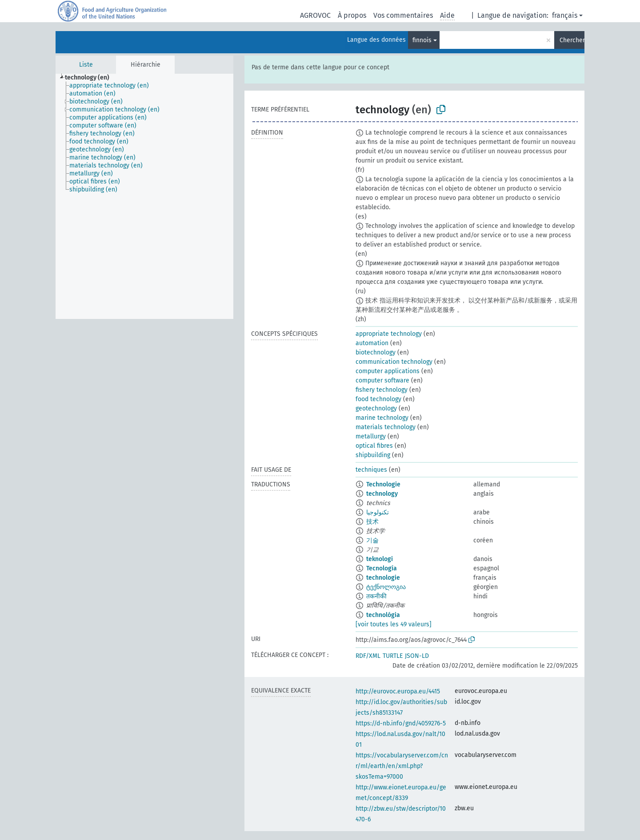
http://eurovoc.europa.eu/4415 (398, 691)
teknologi (380, 559)
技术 (372, 522)
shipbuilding (373, 455)
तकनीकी (376, 596)
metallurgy (371, 436)
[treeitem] (91, 78)
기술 (372, 540)
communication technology (394, 362)
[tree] (144, 196)
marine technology (382, 418)
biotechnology (376, 352)
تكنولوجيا (378, 512)
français (565, 15)
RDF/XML (368, 656)
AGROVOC (315, 15)
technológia (383, 615)
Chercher (572, 40)
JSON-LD (417, 656)
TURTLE (393, 656)
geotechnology (376, 408)
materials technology (386, 427)
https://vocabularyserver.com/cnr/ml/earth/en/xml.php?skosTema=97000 (402, 766)
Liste (86, 65)
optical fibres (374, 446)
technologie (383, 578)
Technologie (383, 484)
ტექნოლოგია (386, 587)
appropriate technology (389, 334)
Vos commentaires (403, 15)
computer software (382, 380)
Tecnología (382, 568)
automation (372, 343)
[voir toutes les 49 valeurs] (394, 624)
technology (382, 494)
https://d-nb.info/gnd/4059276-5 (401, 723)
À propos (352, 15)
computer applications (388, 371)
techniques (371, 470)
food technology (378, 399)
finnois (422, 40)
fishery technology (382, 390)
